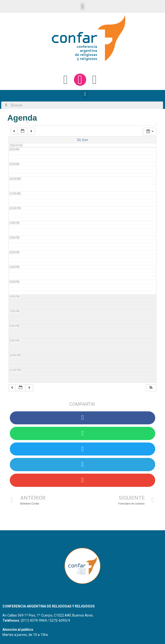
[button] (82, 6)
